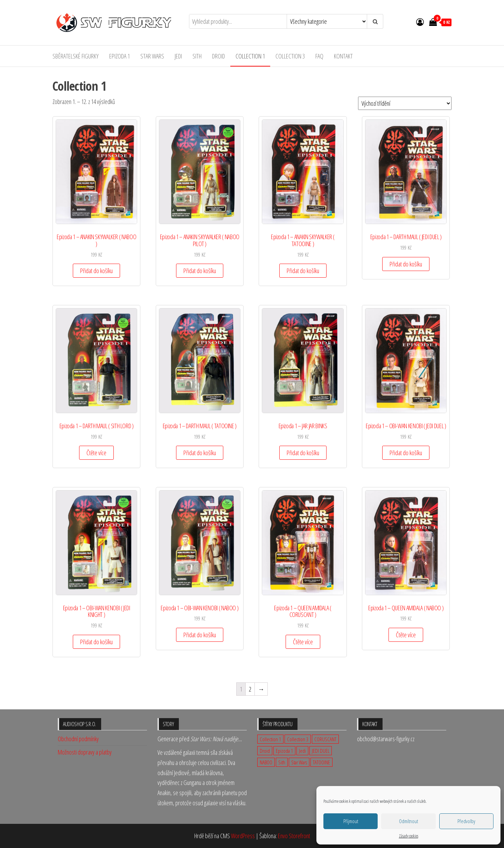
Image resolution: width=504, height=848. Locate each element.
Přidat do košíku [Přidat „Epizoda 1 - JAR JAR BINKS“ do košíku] (303, 453)
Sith (197, 56)
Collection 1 (250, 56)
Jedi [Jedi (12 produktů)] (302, 751)
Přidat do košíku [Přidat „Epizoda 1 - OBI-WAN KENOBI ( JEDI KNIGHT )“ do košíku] (96, 642)
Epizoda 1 (120, 56)
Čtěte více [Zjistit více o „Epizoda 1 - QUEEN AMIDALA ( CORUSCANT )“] (303, 642)
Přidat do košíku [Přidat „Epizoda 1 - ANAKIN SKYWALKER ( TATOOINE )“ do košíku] (303, 271)
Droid (219, 56)
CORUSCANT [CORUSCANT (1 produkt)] (325, 739)
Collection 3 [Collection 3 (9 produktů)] (298, 739)
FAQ (319, 56)
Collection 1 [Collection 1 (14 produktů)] (270, 739)
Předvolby (466, 821)
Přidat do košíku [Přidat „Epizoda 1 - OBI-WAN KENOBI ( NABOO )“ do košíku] (200, 635)
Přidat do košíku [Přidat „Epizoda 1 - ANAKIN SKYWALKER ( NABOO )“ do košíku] (96, 271)
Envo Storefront (294, 836)
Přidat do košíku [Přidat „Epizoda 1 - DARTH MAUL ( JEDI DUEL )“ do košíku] (406, 264)
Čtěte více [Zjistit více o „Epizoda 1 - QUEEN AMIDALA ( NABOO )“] (406, 635)
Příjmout (351, 821)
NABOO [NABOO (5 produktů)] (266, 762)
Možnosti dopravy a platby (85, 752)
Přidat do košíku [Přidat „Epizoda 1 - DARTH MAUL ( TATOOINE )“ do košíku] (200, 453)
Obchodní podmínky (78, 739)
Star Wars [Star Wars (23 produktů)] (299, 762)
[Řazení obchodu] (405, 103)
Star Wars (152, 56)
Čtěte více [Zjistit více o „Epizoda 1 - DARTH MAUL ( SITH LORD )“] (96, 453)
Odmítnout (408, 821)
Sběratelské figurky (76, 56)
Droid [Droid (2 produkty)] (265, 751)
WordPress (243, 836)
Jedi (178, 56)
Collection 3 (290, 56)
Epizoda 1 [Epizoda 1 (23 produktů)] (284, 751)
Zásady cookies (409, 836)
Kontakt (343, 56)
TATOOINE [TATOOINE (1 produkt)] (321, 762)
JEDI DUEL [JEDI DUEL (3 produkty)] (321, 751)
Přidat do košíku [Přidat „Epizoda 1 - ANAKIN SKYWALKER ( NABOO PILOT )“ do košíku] (200, 271)
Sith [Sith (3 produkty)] (282, 762)
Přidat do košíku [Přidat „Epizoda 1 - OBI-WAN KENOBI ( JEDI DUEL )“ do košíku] (406, 453)
